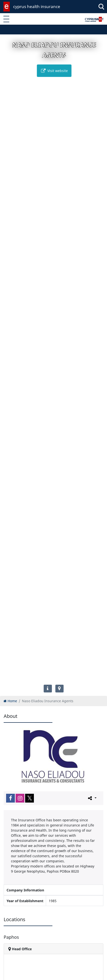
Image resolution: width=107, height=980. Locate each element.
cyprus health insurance (37, 6)
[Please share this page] (92, 798)
